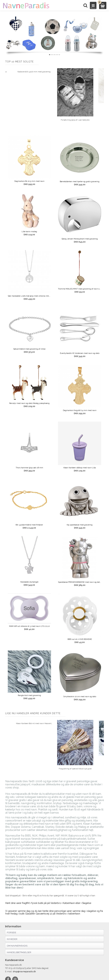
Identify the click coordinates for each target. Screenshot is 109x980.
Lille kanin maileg (29, 232)
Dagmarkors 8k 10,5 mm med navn (29, 181)
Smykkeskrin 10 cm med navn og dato (80, 697)
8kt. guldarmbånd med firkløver (29, 525)
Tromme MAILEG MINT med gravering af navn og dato (80, 289)
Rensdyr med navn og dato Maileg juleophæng (29, 403)
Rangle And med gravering (29, 695)
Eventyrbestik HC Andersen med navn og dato (80, 353)
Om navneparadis (17, 946)
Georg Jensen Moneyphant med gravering (80, 239)
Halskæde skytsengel (29, 582)
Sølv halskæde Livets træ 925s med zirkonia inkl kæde (29, 296)
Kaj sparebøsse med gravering (80, 525)
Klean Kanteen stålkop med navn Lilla (80, 468)
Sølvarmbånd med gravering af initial (29, 349)
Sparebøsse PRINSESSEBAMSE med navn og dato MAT (80, 582)
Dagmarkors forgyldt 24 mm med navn (80, 410)
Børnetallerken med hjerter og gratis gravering (80, 182)
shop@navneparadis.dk (24, 971)
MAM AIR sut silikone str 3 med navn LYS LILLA (29, 626)
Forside (12, 933)
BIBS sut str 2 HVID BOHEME (80, 639)
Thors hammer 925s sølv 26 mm (29, 468)
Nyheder (12, 939)
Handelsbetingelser (19, 952)
